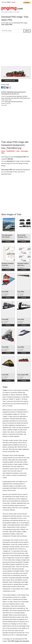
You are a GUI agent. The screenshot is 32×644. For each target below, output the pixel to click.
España (13, 2)
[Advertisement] (16, 50)
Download (8, 242)
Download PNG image (10, 81)
